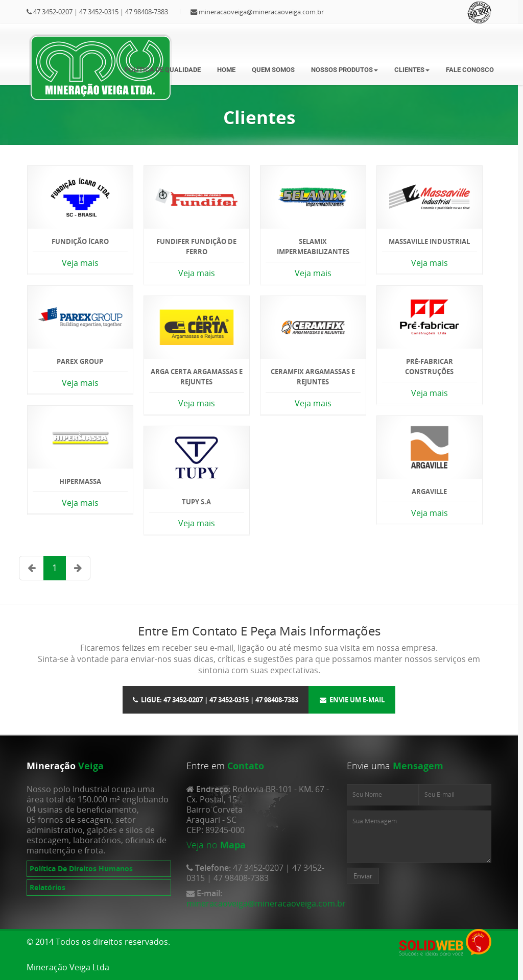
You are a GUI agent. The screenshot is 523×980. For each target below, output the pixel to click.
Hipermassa (80, 481)
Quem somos (273, 70)
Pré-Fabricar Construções (429, 366)
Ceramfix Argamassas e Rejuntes (313, 377)
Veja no (202, 845)
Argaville (429, 492)
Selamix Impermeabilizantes (313, 247)
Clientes (412, 70)
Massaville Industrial (429, 241)
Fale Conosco (470, 70)
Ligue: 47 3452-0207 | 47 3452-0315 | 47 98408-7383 (216, 700)
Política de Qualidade (163, 70)
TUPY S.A (196, 502)
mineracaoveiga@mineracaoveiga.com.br (261, 12)
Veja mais (80, 263)
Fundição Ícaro (80, 241)
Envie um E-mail (352, 700)
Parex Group (80, 361)
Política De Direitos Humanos (81, 868)
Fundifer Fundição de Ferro (196, 247)
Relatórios (47, 887)
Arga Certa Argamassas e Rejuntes (197, 377)
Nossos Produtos (344, 70)
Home (226, 70)
